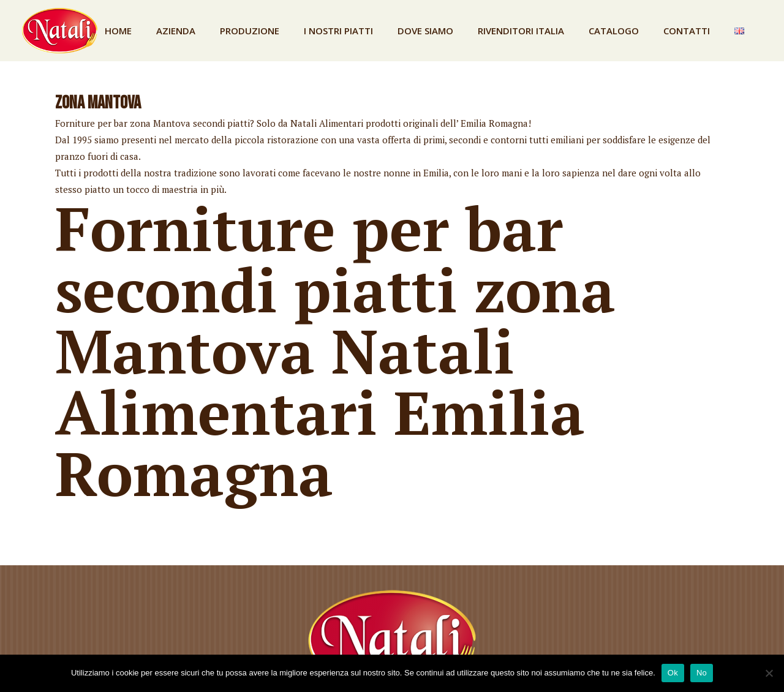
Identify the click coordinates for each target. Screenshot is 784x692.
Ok (673, 673)
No (702, 673)
